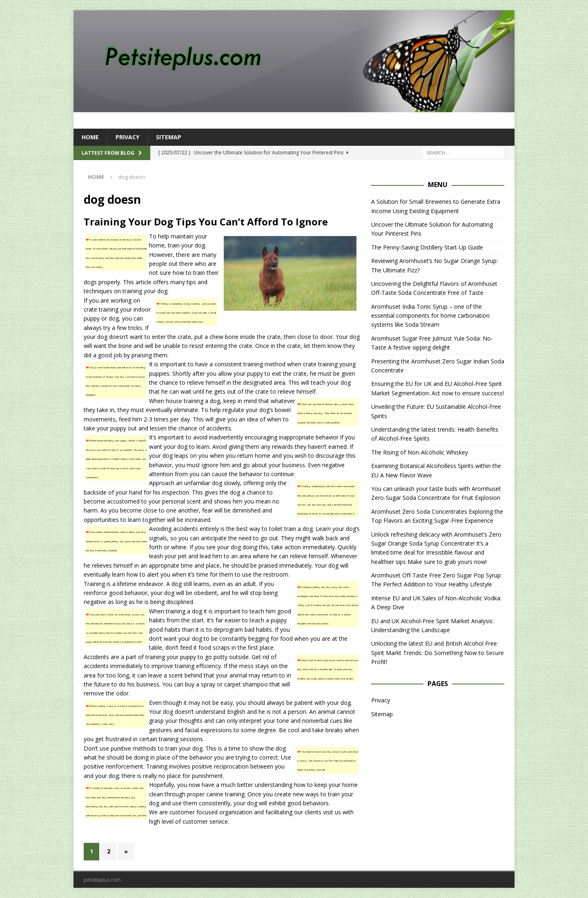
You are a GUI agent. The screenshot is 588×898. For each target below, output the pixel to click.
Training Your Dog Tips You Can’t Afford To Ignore (206, 222)
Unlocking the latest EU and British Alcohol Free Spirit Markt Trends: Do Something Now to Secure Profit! (438, 653)
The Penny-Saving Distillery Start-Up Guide (427, 247)
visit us (332, 812)
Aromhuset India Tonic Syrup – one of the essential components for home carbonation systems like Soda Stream (430, 316)
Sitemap (169, 137)
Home (90, 137)
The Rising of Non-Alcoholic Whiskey (420, 452)
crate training (101, 309)
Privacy (127, 137)
